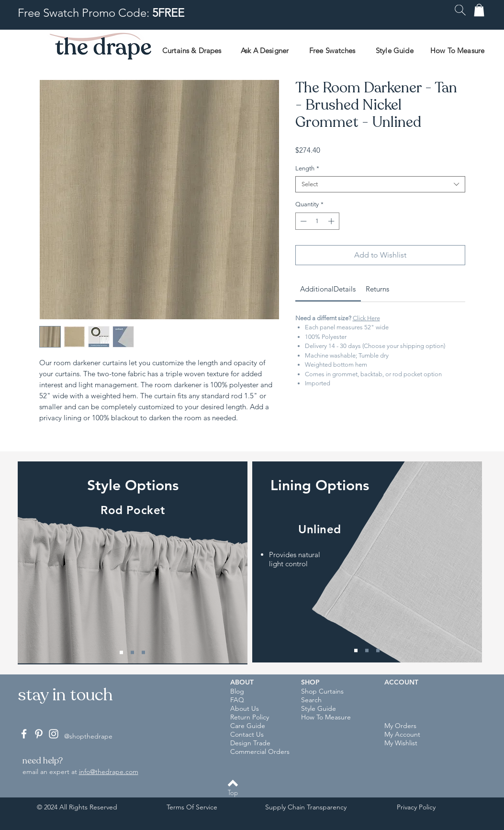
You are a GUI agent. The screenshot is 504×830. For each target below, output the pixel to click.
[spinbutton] (317, 221)
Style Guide (319, 708)
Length (307, 168)
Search (311, 700)
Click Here (366, 318)
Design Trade (250, 743)
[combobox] (380, 184)
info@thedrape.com (109, 772)
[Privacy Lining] (367, 651)
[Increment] (332, 221)
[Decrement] (302, 221)
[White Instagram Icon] (54, 734)
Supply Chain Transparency (306, 807)
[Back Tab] (132, 653)
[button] (460, 10)
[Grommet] (143, 653)
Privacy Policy (416, 807)
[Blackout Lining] (378, 651)
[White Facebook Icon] (24, 734)
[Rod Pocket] (121, 653)
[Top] (233, 793)
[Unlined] (356, 651)
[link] (328, 289)
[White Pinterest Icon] (39, 734)
